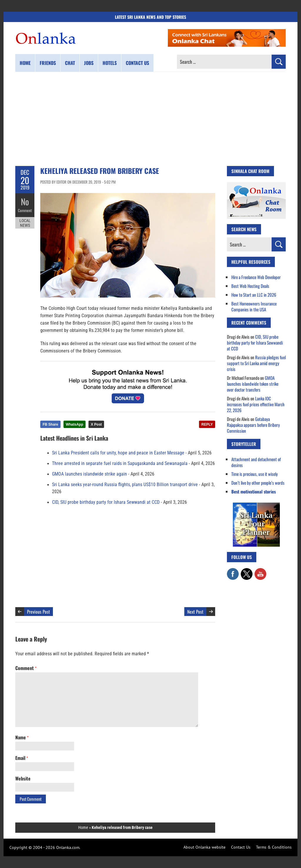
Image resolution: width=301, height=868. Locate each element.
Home (25, 63)
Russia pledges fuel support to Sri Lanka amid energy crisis (256, 363)
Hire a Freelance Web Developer (256, 277)
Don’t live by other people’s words (258, 483)
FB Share (50, 424)
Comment (25, 210)
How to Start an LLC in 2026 (254, 295)
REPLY (207, 424)
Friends (48, 63)
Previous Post (39, 612)
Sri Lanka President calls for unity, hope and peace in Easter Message (118, 453)
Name (22, 737)
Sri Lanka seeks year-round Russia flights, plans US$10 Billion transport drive (125, 485)
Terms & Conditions (274, 847)
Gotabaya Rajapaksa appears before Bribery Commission (253, 425)
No (25, 201)
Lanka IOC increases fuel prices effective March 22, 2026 (256, 404)
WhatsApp (75, 424)
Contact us (137, 63)
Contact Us (241, 847)
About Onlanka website (204, 847)
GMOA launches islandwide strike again (90, 474)
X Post (96, 424)
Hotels (110, 63)
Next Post (195, 612)
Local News (25, 223)
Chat (70, 63)
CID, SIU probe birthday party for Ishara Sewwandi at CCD (106, 502)
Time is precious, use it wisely (255, 474)
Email (22, 758)
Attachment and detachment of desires (256, 462)
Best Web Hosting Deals (250, 286)
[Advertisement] (150, 119)
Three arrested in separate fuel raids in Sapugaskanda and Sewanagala (120, 464)
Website (23, 778)
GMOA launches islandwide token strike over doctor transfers (253, 384)
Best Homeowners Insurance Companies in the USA (254, 306)
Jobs (89, 63)
